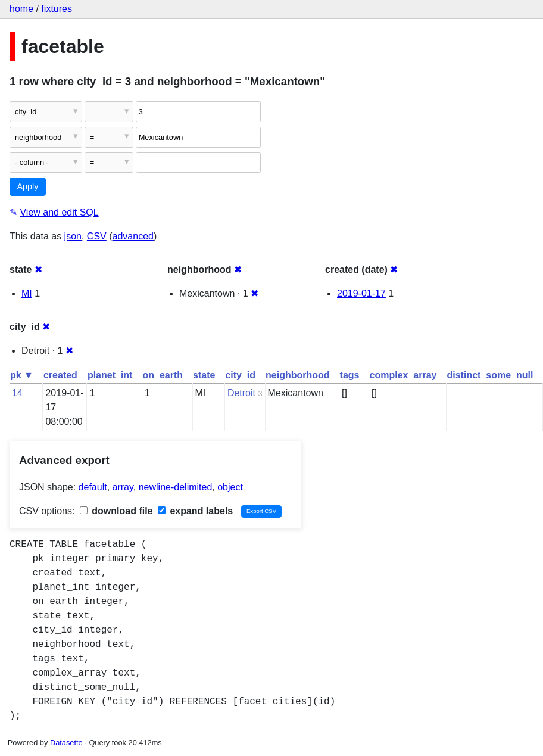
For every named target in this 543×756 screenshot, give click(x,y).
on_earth (163, 375)
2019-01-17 (361, 293)
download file (116, 511)
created (60, 375)
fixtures (57, 9)
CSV (97, 236)
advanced (133, 236)
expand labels (195, 511)
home (21, 9)
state (204, 375)
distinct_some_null (490, 375)
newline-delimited (176, 487)
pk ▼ (22, 375)
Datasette (66, 743)
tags (350, 375)
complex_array (403, 375)
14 (17, 393)
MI (27, 293)
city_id (240, 375)
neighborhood (298, 375)
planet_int (110, 375)
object (230, 487)
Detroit (241, 393)
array (123, 487)
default (93, 487)
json (73, 236)
